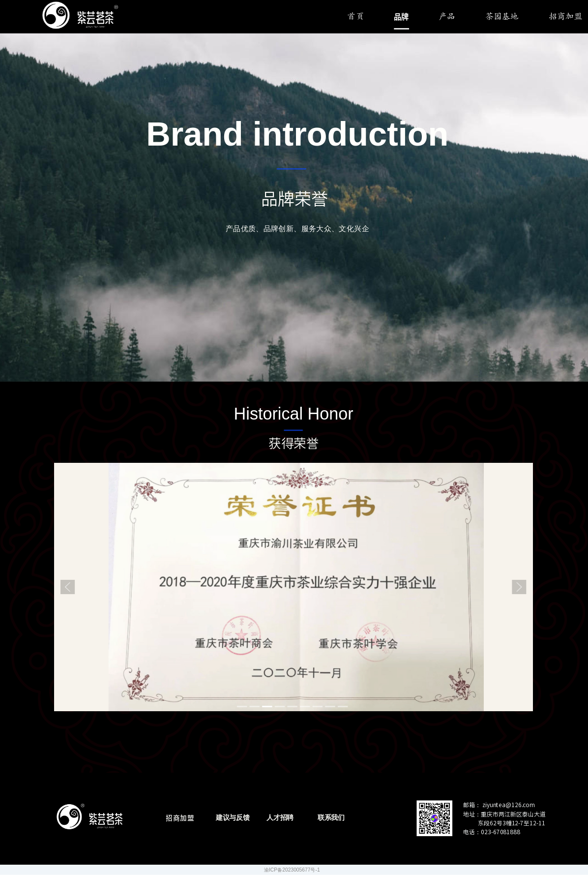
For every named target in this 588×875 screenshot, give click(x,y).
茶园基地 (502, 17)
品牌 (401, 16)
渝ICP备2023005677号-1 (292, 870)
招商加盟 (565, 17)
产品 (447, 17)
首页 (355, 17)
